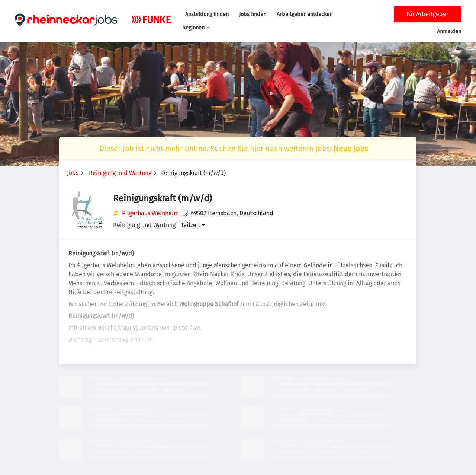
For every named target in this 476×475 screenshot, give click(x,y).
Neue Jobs (351, 149)
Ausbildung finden (207, 14)
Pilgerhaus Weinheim (150, 213)
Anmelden (449, 31)
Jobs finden (253, 14)
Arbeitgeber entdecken (305, 14)
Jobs (73, 173)
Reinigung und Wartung (120, 173)
